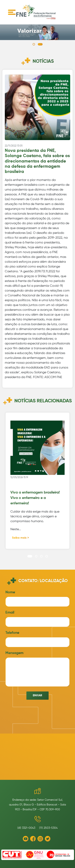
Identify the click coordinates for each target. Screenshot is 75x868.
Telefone (12, 633)
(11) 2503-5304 (48, 828)
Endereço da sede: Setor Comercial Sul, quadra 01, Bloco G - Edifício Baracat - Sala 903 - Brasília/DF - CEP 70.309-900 (37, 805)
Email (10, 613)
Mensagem (14, 653)
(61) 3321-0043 (26, 828)
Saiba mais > (20, 538)
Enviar (37, 695)
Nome (10, 592)
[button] (34, 44)
